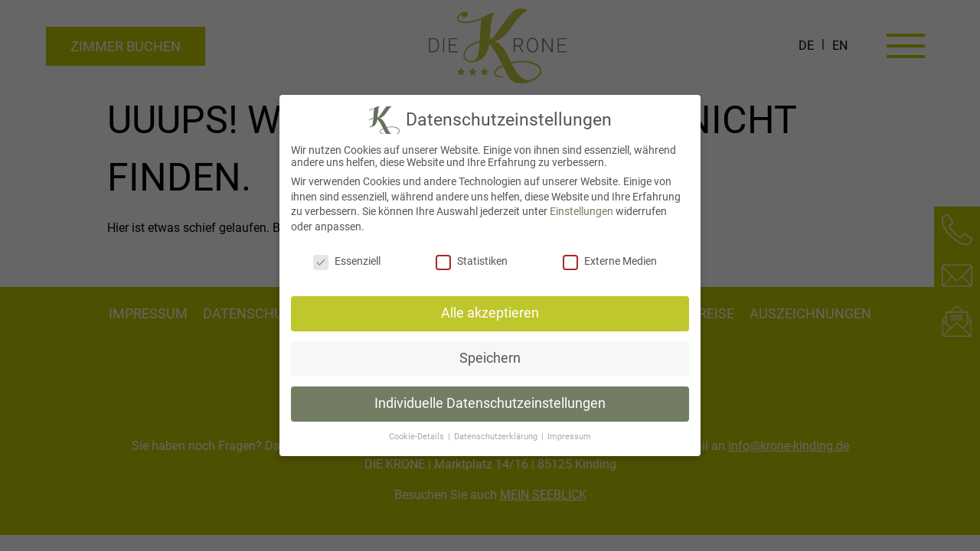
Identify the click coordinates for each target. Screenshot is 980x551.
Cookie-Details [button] (418, 437)
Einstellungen (581, 211)
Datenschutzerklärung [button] (497, 437)
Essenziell (347, 261)
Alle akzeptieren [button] (490, 313)
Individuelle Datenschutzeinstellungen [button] (490, 403)
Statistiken (472, 261)
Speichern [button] (490, 358)
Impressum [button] (569, 437)
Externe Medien (610, 261)
